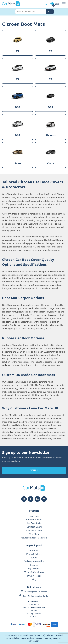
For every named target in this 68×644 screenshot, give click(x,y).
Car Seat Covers (34, 519)
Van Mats (34, 534)
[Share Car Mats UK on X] (24, 499)
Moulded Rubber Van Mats (34, 538)
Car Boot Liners (34, 527)
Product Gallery (34, 554)
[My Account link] (46, 4)
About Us (34, 550)
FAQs (34, 557)
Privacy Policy (34, 576)
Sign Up (34, 470)
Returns (34, 565)
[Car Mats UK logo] (34, 488)
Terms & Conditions (34, 572)
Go (50, 12)
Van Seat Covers (34, 530)
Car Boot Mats (34, 523)
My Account (34, 568)
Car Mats (34, 516)
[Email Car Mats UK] (44, 499)
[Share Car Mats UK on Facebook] (31, 499)
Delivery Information (34, 561)
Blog (34, 579)
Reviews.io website (52, 422)
